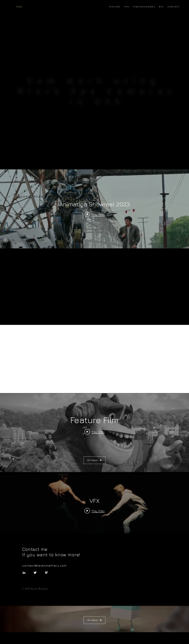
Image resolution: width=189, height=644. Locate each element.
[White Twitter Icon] (35, 573)
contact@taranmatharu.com (45, 566)
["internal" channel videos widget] (94, 209)
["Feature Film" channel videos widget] (94, 433)
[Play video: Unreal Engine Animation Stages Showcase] (94, 511)
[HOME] (33, 7)
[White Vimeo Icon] (46, 573)
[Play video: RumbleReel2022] (94, 432)
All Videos (94, 460)
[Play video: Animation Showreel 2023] (94, 214)
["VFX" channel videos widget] (94, 513)
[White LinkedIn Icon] (24, 573)
